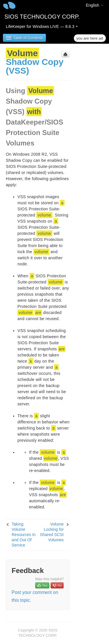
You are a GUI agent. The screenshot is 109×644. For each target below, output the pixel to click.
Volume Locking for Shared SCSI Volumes (52, 532)
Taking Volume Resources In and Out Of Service (24, 535)
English (94, 5)
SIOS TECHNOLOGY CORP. (42, 17)
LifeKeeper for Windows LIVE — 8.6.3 (42, 26)
